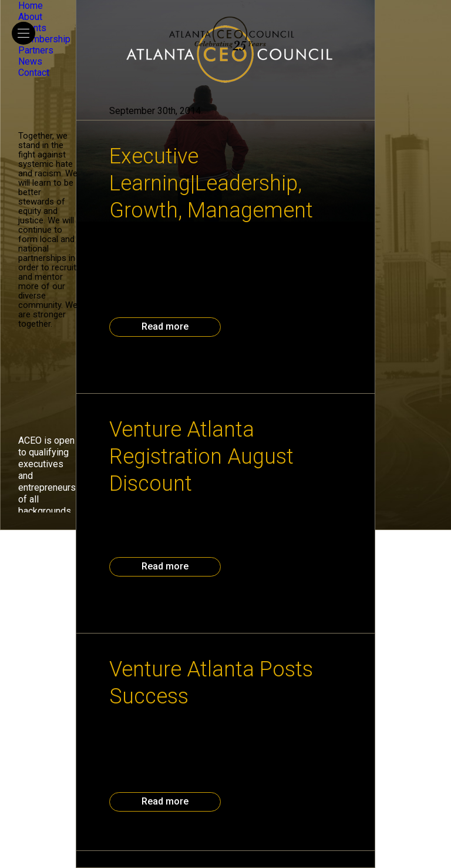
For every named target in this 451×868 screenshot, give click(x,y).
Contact (34, 73)
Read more (165, 326)
